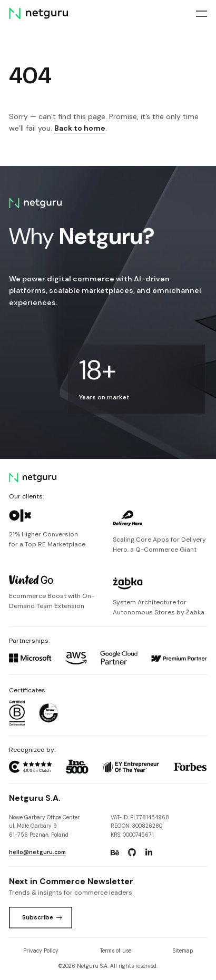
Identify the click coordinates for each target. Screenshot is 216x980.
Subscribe (42, 917)
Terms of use (116, 951)
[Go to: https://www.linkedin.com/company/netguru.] (149, 852)
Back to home (80, 128)
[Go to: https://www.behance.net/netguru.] (115, 852)
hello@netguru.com (37, 852)
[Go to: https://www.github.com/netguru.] (132, 852)
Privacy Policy (41, 951)
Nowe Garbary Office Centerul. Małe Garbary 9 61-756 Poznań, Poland (44, 826)
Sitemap (183, 951)
